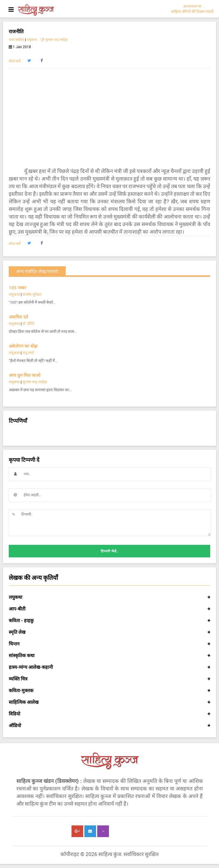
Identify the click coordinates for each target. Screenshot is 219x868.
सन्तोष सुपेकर (32, 294)
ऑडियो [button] (109, 726)
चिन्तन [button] (109, 644)
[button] (29, 61)
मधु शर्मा (28, 353)
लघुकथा (32, 40)
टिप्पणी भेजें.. (109, 551)
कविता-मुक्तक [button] (109, 691)
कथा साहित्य (16, 40)
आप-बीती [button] (109, 609)
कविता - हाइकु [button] (109, 621)
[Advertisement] (109, 118)
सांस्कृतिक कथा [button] (109, 656)
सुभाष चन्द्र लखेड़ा (54, 40)
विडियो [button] (109, 714)
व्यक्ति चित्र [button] (109, 679)
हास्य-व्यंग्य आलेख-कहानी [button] (109, 667)
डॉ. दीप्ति (28, 324)
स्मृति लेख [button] (109, 632)
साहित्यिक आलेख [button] (109, 702)
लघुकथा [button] (109, 597)
